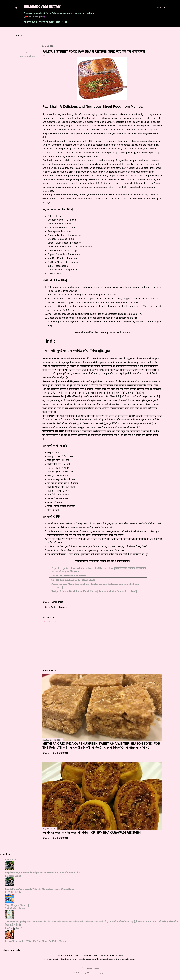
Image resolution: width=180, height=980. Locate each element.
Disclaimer (62, 22)
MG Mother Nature (15, 908)
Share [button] (27, 46)
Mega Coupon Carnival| (17, 905)
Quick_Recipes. (27, 56)
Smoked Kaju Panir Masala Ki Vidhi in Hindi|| (74, 580)
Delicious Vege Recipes (42, 7)
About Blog (31, 22)
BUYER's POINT (14, 892)
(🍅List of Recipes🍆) (35, 16)
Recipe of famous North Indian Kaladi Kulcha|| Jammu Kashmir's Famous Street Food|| (94, 591)
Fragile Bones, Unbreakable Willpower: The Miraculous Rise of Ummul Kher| (43, 872)
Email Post (57, 602)
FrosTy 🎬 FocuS (14, 928)
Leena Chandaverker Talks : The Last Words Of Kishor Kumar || (37, 941)
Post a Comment (50, 621)
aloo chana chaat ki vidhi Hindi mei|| (69, 576)
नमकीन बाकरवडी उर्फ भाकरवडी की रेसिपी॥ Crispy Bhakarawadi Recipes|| (92, 832)
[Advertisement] (102, 646)
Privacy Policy (46, 22)
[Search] (161, 8)
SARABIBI (11, 859)
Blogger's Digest (13, 876)
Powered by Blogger (90, 968)
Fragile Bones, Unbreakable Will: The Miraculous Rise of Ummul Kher (40, 889)
